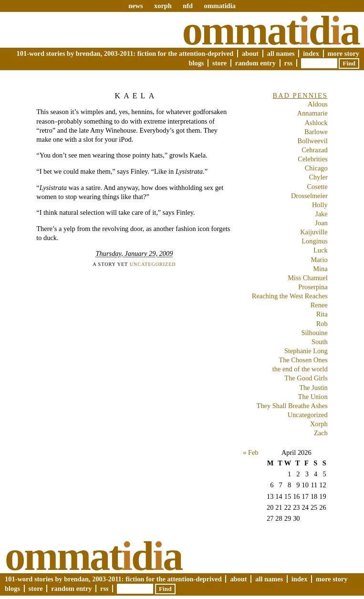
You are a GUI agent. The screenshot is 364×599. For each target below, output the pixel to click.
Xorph (319, 424)
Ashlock (316, 123)
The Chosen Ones (303, 360)
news (135, 6)
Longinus (314, 241)
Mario (319, 260)
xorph (163, 6)
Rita (322, 314)
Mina (320, 269)
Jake (322, 214)
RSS (289, 63)
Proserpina (313, 287)
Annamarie (312, 113)
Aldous (318, 104)
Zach (321, 433)
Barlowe (316, 132)
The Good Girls (306, 378)
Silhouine (315, 333)
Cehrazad (314, 150)
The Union (313, 397)
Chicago (316, 168)
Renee (319, 305)
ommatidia (219, 6)
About (250, 53)
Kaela (136, 96)
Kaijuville (314, 232)
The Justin (313, 388)
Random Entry (255, 63)
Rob (322, 324)
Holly (320, 205)
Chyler (318, 177)
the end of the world (300, 369)
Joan (321, 223)
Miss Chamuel (308, 278)
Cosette (317, 187)
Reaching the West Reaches (290, 296)
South (320, 342)
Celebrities (312, 159)
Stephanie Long (306, 351)
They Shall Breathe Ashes (292, 406)
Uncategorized (153, 264)
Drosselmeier (309, 196)
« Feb (250, 452)
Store (219, 63)
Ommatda (271, 31)
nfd (188, 6)
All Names (281, 53)
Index (311, 53)
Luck (321, 250)
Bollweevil (313, 141)
